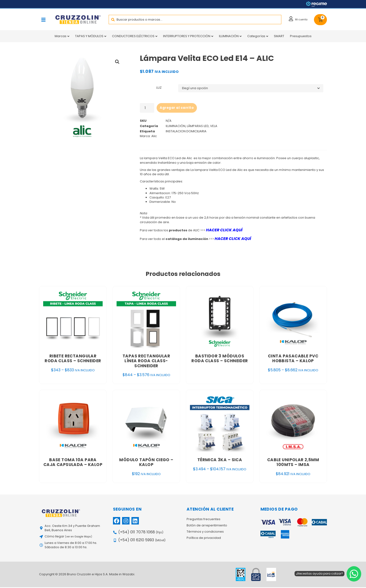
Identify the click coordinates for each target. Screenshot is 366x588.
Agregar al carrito (177, 108)
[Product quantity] (147, 108)
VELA (214, 127)
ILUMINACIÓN (176, 127)
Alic (154, 137)
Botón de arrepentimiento (207, 526)
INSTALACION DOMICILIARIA (186, 132)
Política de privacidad (204, 539)
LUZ (159, 88)
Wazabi (128, 575)
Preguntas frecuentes (204, 520)
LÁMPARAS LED (198, 127)
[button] (43, 20)
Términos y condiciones (205, 533)
